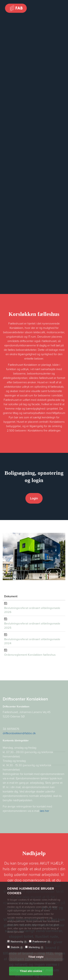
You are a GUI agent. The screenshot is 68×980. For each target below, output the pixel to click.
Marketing (36, 947)
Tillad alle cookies (31, 971)
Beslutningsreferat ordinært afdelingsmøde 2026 (32, 610)
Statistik (17, 947)
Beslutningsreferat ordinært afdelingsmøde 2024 (32, 641)
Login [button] (34, 498)
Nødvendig (19, 942)
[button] (50, 572)
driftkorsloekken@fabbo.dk (19, 733)
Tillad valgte (36, 957)
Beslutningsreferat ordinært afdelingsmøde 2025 (32, 626)
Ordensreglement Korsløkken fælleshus (30, 655)
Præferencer (41, 942)
